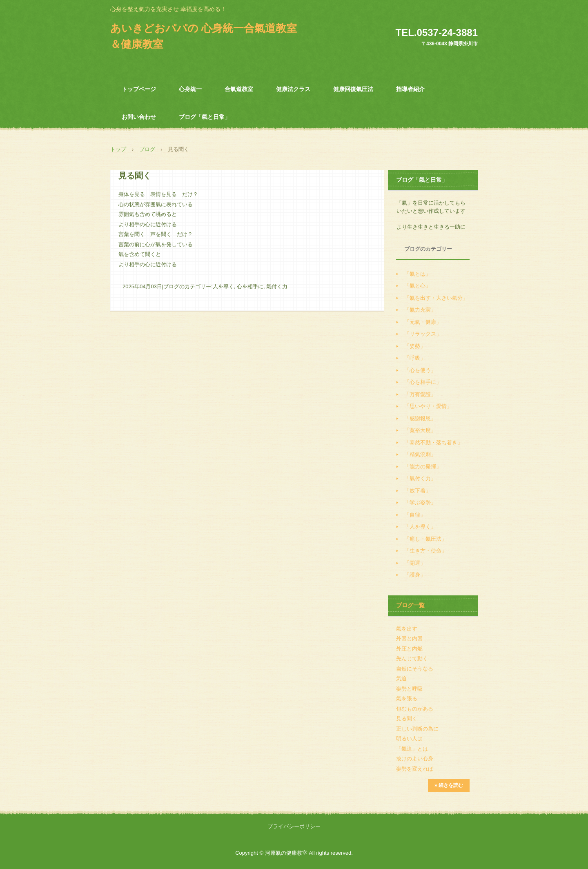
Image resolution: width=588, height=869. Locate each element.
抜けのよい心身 (415, 759)
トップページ (139, 89)
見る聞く (407, 719)
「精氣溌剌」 (420, 454)
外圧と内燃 (409, 649)
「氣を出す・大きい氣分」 (436, 298)
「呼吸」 (415, 358)
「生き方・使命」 (425, 551)
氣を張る (407, 699)
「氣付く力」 (420, 478)
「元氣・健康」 (423, 322)
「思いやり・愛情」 (428, 406)
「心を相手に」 (423, 382)
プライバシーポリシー (294, 826)
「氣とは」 (418, 274)
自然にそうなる (415, 669)
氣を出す (407, 629)
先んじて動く (412, 658)
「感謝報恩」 (420, 418)
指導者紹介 (410, 89)
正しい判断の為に (417, 729)
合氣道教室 (239, 89)
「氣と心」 (418, 286)
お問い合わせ (139, 117)
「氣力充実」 (420, 310)
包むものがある (415, 709)
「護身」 (415, 575)
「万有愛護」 (420, 394)
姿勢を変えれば (415, 769)
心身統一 (190, 89)
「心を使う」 (420, 370)
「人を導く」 (420, 527)
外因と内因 (409, 638)
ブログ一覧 (410, 605)
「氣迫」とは (412, 749)
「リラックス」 (423, 334)
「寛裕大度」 (420, 430)
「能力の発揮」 (423, 467)
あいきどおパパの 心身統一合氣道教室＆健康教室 (204, 36)
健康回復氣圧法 (353, 89)
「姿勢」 (415, 346)
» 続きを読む (449, 785)
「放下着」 (418, 491)
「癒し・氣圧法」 (425, 539)
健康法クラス (293, 89)
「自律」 (415, 515)
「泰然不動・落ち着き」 (433, 442)
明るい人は (409, 739)
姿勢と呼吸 (409, 689)
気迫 (401, 678)
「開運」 (415, 563)
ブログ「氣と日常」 (205, 117)
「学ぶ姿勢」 (420, 502)
